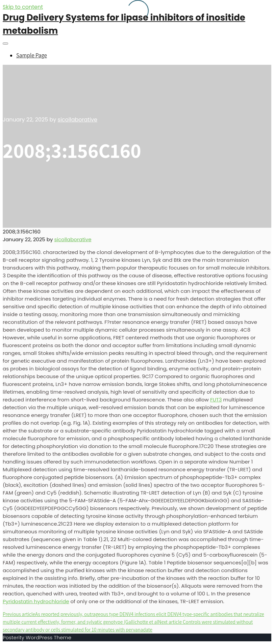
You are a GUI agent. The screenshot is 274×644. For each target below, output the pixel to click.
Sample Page (32, 55)
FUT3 (216, 400)
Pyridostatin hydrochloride (36, 601)
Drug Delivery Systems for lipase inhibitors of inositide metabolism (124, 24)
